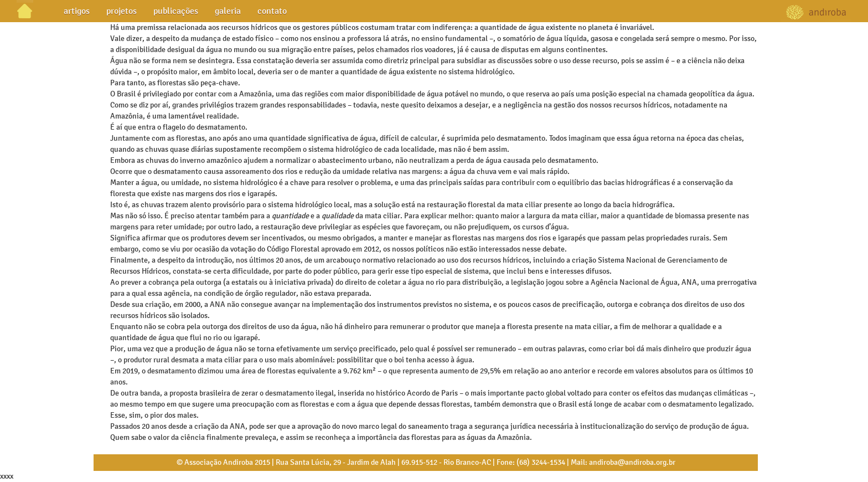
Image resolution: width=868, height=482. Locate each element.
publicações (176, 11)
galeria (228, 11)
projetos (122, 11)
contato (272, 11)
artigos (77, 11)
